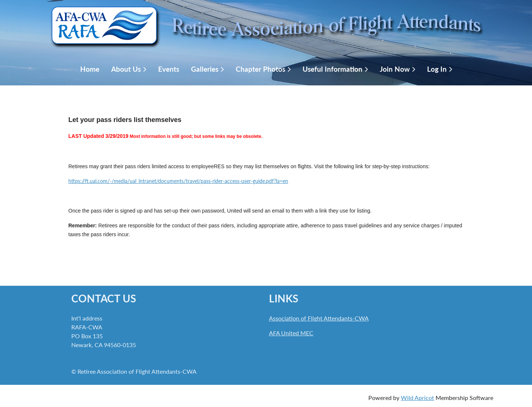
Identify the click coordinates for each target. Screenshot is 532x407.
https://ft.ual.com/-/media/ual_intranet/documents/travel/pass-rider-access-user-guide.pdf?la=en (178, 181)
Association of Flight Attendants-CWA (319, 318)
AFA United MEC (291, 333)
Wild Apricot (417, 398)
